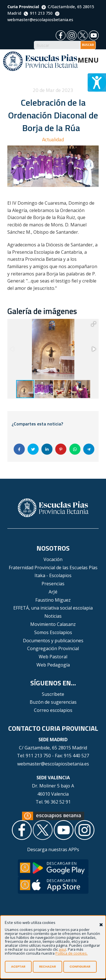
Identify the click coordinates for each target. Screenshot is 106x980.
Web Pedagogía (53, 665)
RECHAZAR (47, 966)
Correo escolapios (53, 710)
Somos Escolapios (53, 632)
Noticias (53, 616)
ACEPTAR (18, 966)
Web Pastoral (53, 657)
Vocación (53, 559)
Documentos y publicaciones (53, 641)
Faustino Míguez (53, 600)
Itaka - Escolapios (53, 575)
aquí (62, 949)
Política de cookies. (72, 953)
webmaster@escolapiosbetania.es (53, 764)
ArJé (53, 592)
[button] (94, 324)
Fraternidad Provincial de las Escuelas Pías (53, 568)
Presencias (53, 584)
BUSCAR (88, 45)
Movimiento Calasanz (53, 624)
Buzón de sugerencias (53, 702)
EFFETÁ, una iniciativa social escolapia (53, 608)
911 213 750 (38, 13)
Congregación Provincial (53, 648)
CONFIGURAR (80, 966)
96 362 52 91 (58, 802)
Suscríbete (53, 694)
